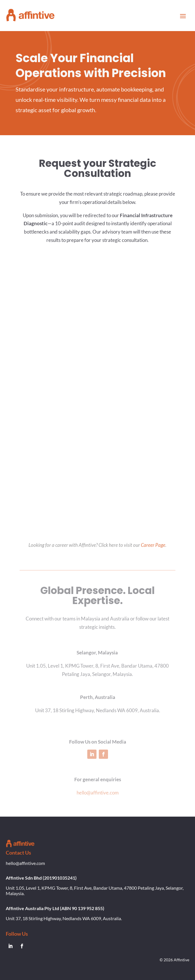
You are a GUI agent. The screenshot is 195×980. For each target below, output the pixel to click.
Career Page (153, 545)
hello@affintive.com (98, 793)
